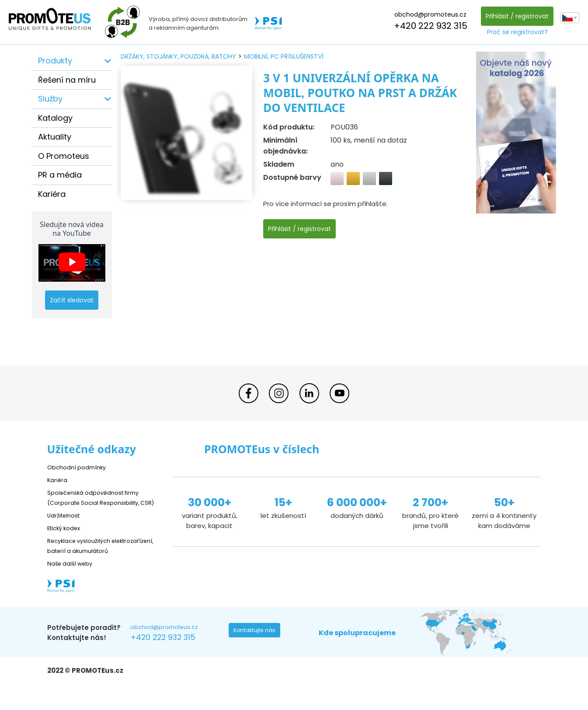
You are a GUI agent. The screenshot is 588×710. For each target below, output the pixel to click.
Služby (50, 99)
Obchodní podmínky (80, 467)
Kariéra (52, 194)
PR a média (60, 175)
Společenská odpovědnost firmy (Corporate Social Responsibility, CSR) (100, 502)
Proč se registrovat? (515, 32)
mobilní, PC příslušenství (284, 56)
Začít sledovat (72, 300)
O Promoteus (64, 156)
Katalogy (55, 118)
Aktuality (55, 137)
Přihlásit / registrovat (515, 16)
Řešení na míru (67, 80)
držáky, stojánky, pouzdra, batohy (178, 56)
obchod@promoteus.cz (428, 14)
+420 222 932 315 (428, 26)
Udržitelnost (67, 525)
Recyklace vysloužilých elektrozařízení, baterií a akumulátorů (87, 561)
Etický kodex (67, 538)
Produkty (55, 61)
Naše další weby (74, 583)
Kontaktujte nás (257, 653)
